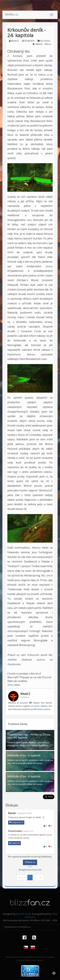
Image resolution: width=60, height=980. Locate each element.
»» (40, 877)
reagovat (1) (16, 822)
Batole (12, 813)
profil (34, 709)
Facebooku (14, 664)
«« (20, 877)
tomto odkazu (40, 706)
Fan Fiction (45, 41)
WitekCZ (15, 41)
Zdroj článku (14, 685)
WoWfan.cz (12, 15)
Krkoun (39, 44)
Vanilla (48, 44)
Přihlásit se (30, 862)
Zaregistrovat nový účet (30, 870)
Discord (46, 677)
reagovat (14, 843)
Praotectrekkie (15, 831)
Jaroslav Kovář (24, 914)
